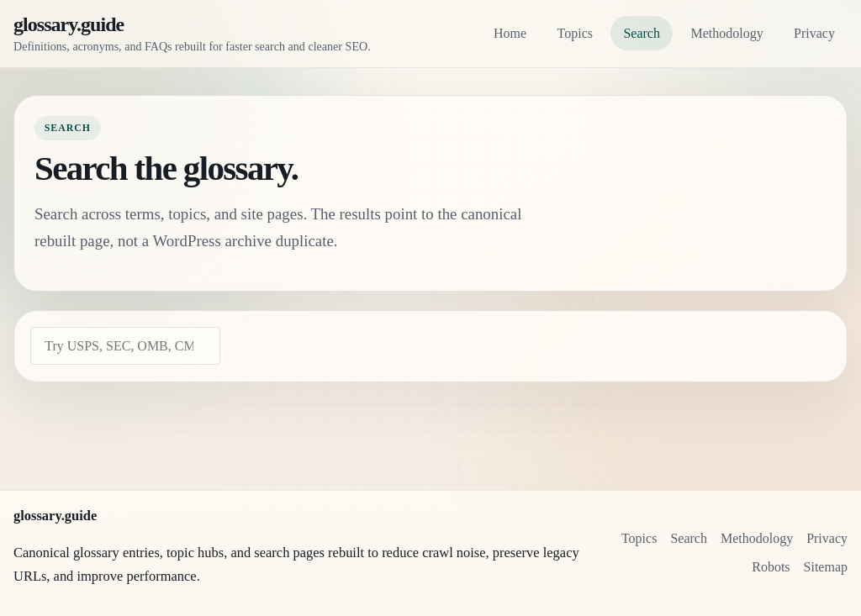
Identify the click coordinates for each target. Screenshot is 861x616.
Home (510, 33)
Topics (575, 33)
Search (642, 33)
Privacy (814, 33)
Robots (771, 567)
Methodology (726, 33)
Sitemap (826, 567)
